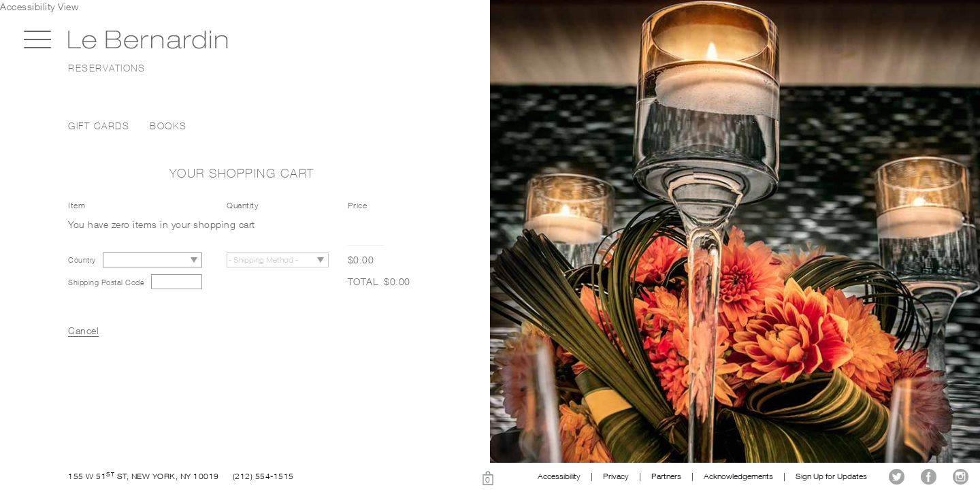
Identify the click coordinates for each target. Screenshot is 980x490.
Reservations (107, 68)
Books (168, 126)
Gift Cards (99, 126)
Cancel (83, 330)
